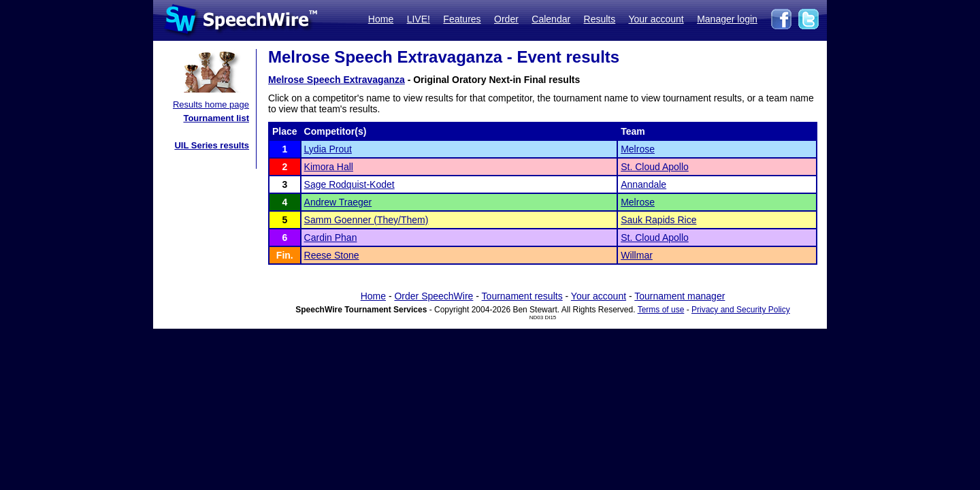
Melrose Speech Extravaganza (337, 80)
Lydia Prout (328, 149)
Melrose (638, 149)
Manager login (727, 19)
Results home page (211, 104)
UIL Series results (212, 145)
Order (506, 19)
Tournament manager (680, 296)
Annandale (643, 184)
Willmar (637, 255)
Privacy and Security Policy (741, 310)
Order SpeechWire (434, 296)
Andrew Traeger (338, 202)
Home (381, 19)
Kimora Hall (329, 167)
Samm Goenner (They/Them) (366, 220)
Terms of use (661, 310)
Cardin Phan (331, 238)
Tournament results (522, 296)
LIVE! (419, 19)
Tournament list (216, 118)
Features (462, 19)
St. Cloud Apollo (655, 167)
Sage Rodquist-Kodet (349, 184)
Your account (656, 19)
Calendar (551, 19)
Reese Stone (332, 255)
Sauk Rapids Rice (658, 220)
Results (600, 19)
